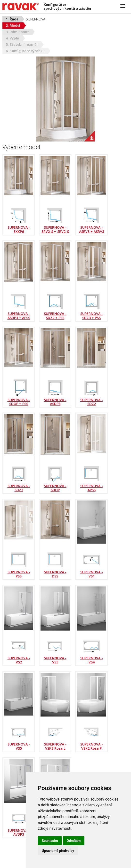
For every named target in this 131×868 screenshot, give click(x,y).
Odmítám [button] (74, 841)
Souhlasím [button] (50, 841)
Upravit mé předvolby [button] (58, 851)
